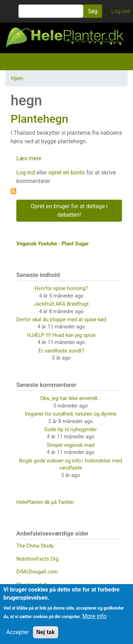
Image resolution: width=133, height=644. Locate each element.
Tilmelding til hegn (13, 191)
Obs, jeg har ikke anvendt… (70, 398)
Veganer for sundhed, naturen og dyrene (71, 414)
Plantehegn (39, 119)
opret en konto (67, 173)
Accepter (17, 632)
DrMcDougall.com (37, 572)
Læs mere (29, 158)
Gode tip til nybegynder (71, 429)
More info (94, 616)
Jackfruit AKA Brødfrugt (61, 304)
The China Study (35, 546)
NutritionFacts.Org (37, 559)
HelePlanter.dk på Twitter (45, 502)
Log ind (121, 11)
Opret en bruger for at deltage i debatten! (69, 210)
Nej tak (45, 632)
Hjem (17, 78)
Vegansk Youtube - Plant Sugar (52, 244)
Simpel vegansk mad (71, 445)
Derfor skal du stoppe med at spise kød (61, 320)
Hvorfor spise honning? (61, 288)
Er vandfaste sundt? (61, 351)
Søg (93, 11)
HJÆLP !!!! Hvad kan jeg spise (61, 335)
